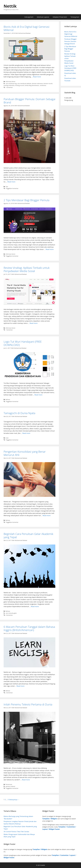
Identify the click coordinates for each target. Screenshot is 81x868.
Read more (37, 77)
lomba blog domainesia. (32, 85)
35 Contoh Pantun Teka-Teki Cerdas (16, 832)
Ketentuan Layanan (43, 17)
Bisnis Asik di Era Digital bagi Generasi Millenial (27, 28)
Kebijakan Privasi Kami (60, 17)
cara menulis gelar (11, 613)
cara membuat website (24, 84)
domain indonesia (37, 84)
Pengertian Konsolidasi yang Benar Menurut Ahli (25, 453)
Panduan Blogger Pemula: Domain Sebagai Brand (29, 101)
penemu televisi (10, 786)
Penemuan (9, 784)
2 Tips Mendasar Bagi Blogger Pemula (26, 200)
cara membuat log (11, 84)
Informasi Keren (10, 82)
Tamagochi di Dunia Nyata (19, 413)
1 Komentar (9, 87)
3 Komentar (9, 615)
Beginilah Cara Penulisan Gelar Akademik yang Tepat (28, 535)
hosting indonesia (9, 85)
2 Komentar (9, 693)
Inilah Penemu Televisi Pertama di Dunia (28, 704)
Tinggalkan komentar (12, 188)
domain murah (48, 84)
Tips (7, 187)
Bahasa (8, 399)
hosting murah (20, 85)
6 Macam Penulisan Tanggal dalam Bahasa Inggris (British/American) (29, 628)
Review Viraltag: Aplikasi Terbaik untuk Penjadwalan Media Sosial (27, 269)
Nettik (10, 6)
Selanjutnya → (14, 800)
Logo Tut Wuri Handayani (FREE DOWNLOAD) (23, 343)
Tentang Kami (75, 17)
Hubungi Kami (29, 17)
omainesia (43, 85)
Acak (7, 438)
